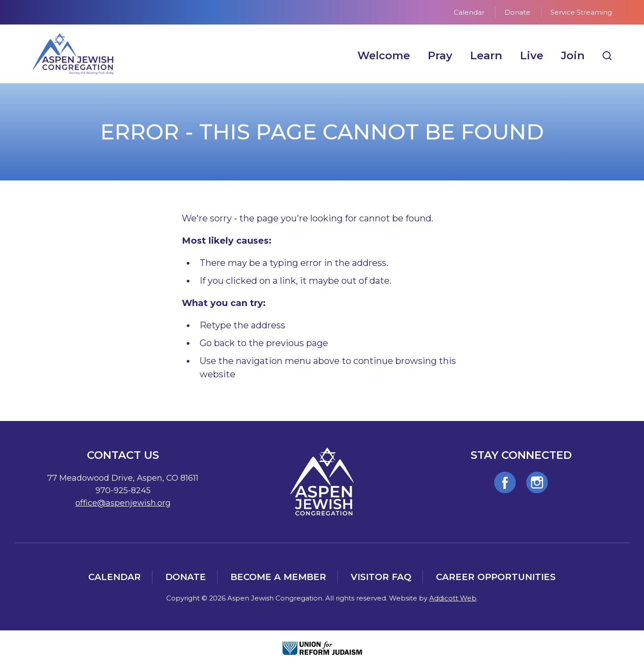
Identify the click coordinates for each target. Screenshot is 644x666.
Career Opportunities (496, 577)
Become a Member (278, 577)
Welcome (384, 55)
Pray (440, 55)
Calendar (469, 12)
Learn (486, 55)
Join (573, 55)
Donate (517, 12)
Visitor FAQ (381, 577)
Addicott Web (453, 598)
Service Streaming (581, 12)
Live (532, 55)
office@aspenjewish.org (123, 503)
